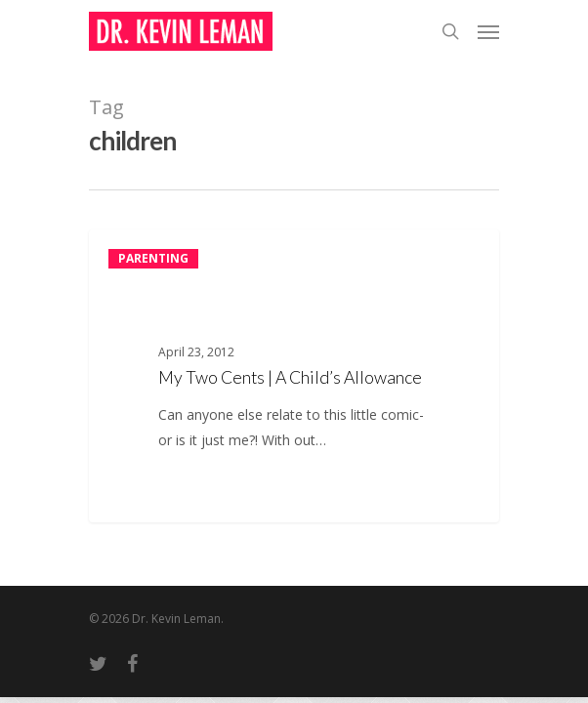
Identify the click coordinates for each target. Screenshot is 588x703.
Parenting (153, 258)
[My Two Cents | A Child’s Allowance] (294, 376)
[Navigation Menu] (488, 31)
